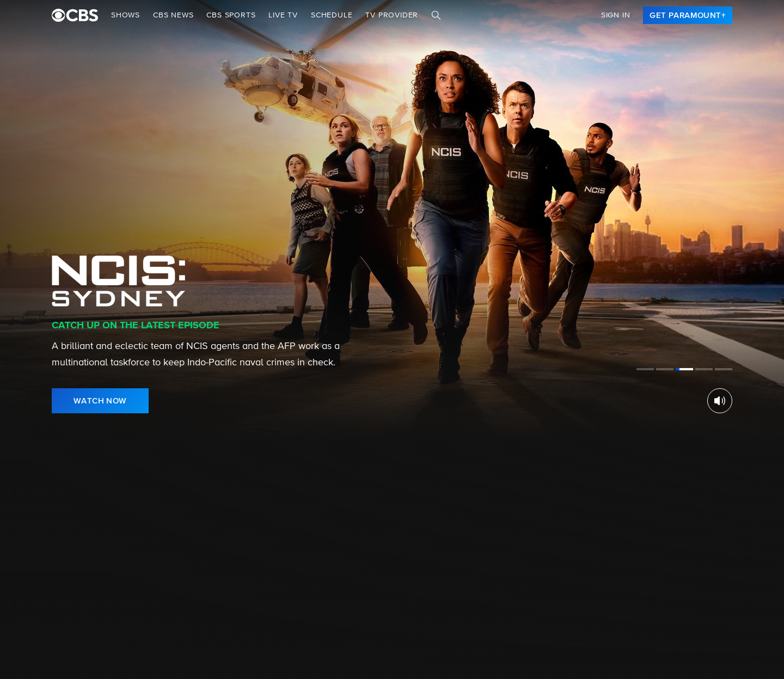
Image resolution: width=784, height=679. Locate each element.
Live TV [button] (283, 15)
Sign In (616, 15)
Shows (125, 15)
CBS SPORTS (231, 15)
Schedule (332, 15)
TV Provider (392, 15)
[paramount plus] (75, 15)
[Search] (436, 15)
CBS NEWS (173, 15)
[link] (688, 15)
